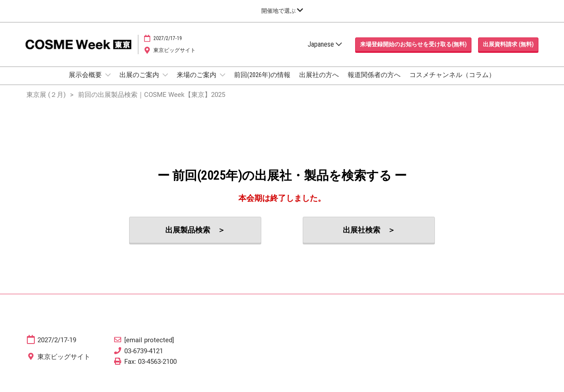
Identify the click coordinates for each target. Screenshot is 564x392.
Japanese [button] (325, 53)
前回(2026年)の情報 (262, 83)
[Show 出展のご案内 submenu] (165, 83)
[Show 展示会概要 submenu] (108, 83)
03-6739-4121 (144, 359)
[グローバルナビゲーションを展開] (282, 11)
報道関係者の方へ (374, 83)
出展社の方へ (319, 83)
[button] (413, 53)
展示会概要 (86, 83)
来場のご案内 (197, 83)
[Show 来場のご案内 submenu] (223, 83)
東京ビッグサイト (174, 59)
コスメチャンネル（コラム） (452, 83)
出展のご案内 (140, 83)
